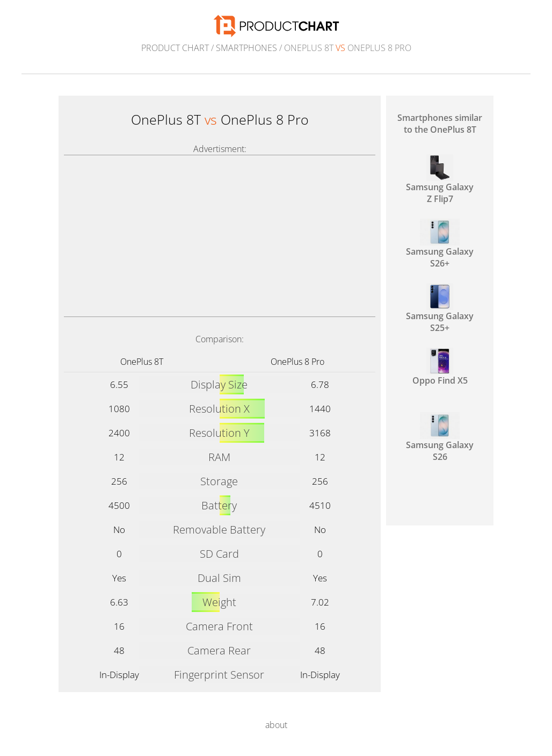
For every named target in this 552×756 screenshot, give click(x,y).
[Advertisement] (220, 236)
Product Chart (175, 48)
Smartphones (246, 48)
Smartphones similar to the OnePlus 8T (440, 124)
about (276, 725)
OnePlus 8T (142, 362)
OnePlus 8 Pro (297, 362)
